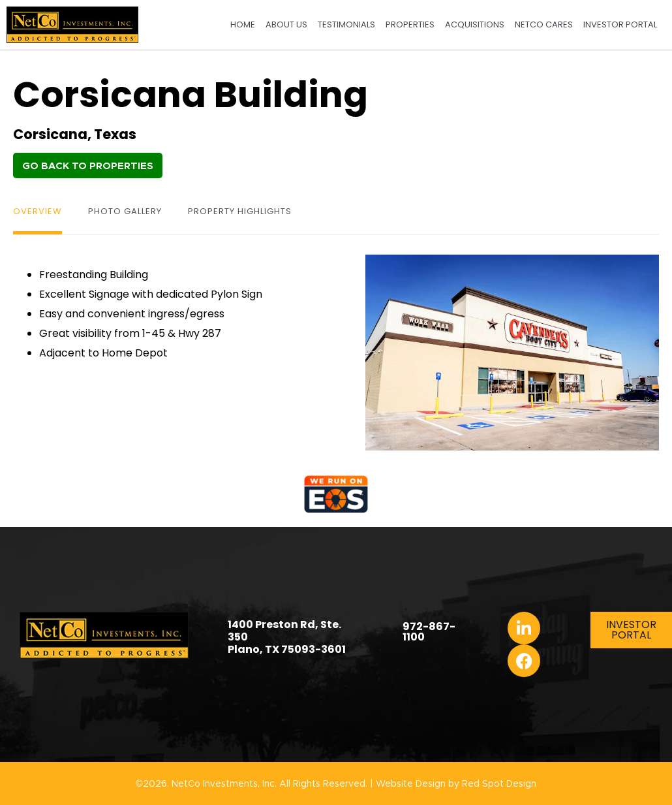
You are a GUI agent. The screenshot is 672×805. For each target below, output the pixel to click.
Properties (410, 24)
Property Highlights (240, 211)
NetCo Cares (544, 24)
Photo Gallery (125, 211)
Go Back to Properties (88, 166)
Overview (38, 211)
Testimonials (346, 24)
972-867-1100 (429, 632)
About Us (286, 24)
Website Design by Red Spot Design (456, 784)
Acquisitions (475, 24)
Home (243, 24)
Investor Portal (620, 24)
